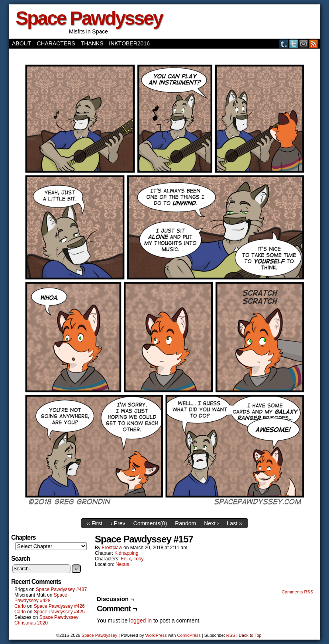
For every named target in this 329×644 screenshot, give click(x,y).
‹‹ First (94, 523)
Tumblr (284, 44)
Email (304, 44)
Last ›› (235, 523)
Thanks (92, 43)
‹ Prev (118, 523)
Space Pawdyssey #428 (41, 598)
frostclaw (112, 548)
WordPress (156, 635)
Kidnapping (126, 553)
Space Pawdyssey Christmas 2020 (46, 620)
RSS (314, 44)
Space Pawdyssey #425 (59, 612)
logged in (140, 621)
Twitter (294, 44)
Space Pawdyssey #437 (61, 589)
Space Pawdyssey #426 (59, 606)
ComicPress (189, 635)
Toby (138, 559)
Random (185, 523)
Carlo (20, 606)
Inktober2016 (129, 43)
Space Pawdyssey (89, 18)
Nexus (122, 564)
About (22, 43)
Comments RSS (297, 592)
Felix (126, 559)
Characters (56, 43)
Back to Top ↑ (252, 635)
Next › (211, 523)
